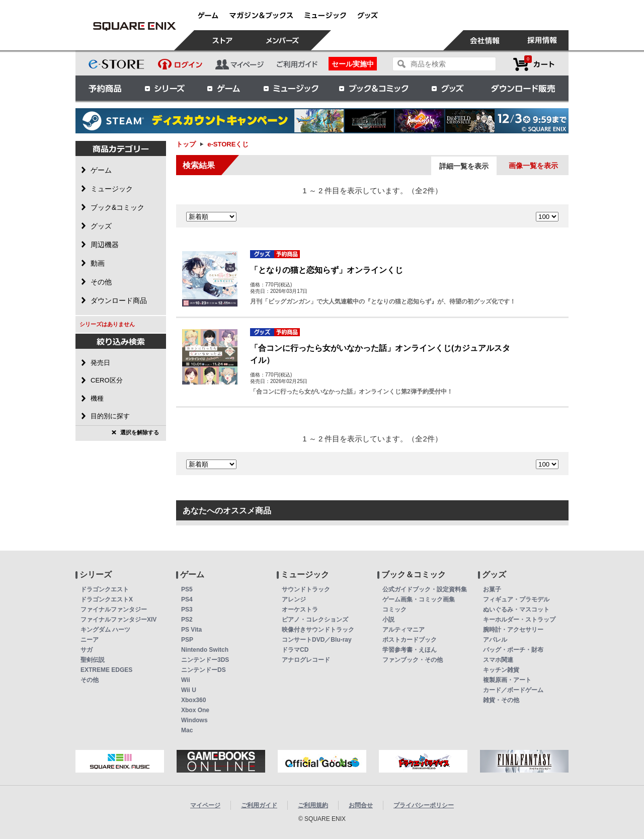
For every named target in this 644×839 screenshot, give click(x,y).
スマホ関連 (498, 660)
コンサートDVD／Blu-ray (317, 640)
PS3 (187, 609)
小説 (388, 620)
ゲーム (224, 88)
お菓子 (492, 589)
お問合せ (361, 805)
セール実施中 (353, 64)
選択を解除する (140, 432)
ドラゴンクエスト (105, 589)
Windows (194, 720)
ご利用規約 (313, 805)
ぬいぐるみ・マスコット (516, 609)
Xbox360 (193, 700)
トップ (186, 144)
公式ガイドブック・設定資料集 (425, 589)
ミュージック (291, 88)
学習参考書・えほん (410, 650)
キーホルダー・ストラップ (519, 620)
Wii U (189, 690)
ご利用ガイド (259, 805)
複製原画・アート (507, 680)
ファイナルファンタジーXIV (118, 620)
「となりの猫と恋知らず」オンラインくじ (327, 270)
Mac (187, 730)
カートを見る (534, 64)
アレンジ (294, 599)
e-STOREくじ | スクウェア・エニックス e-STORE (134, 26)
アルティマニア (404, 630)
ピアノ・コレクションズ (315, 620)
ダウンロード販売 (523, 88)
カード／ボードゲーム (513, 690)
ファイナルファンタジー (114, 609)
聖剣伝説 (93, 660)
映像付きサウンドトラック (318, 630)
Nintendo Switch (205, 650)
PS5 (187, 589)
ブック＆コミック (373, 88)
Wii (186, 680)
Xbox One (195, 710)
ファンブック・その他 (413, 660)
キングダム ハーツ (105, 630)
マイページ (205, 805)
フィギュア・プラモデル (516, 599)
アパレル (495, 640)
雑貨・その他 (501, 700)
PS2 (187, 620)
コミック (394, 609)
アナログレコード (306, 660)
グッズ (448, 88)
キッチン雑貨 (501, 670)
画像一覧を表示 (533, 166)
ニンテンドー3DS (205, 660)
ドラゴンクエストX (107, 599)
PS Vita (191, 630)
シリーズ (165, 88)
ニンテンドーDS (204, 670)
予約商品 (105, 88)
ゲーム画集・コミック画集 (419, 599)
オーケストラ (300, 609)
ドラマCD (295, 650)
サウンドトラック (306, 589)
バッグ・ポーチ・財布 (513, 650)
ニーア (90, 640)
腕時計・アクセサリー (513, 630)
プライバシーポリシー (424, 805)
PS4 (187, 599)
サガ (87, 650)
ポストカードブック (410, 640)
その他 (90, 680)
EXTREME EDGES (106, 670)
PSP (187, 640)
